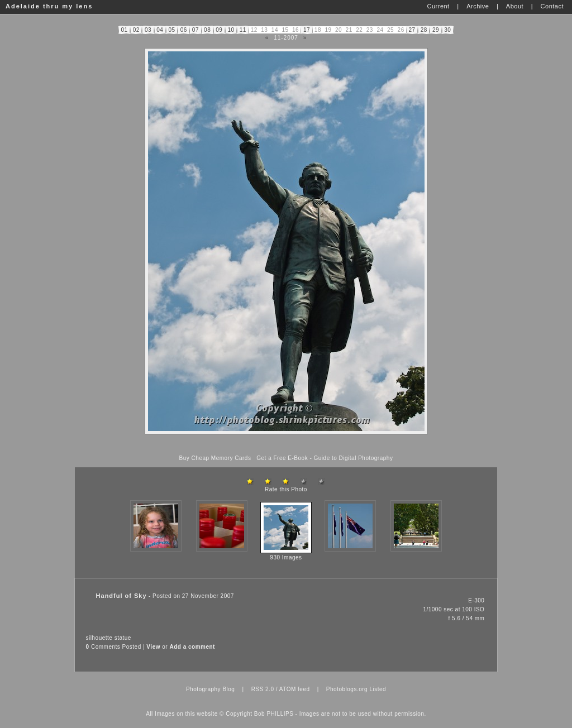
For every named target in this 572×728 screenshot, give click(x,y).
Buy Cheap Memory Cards (215, 458)
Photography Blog (211, 689)
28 (424, 30)
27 (412, 30)
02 (136, 30)
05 (171, 30)
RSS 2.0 (263, 689)
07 (196, 30)
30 (447, 30)
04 (160, 30)
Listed (378, 689)
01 (125, 30)
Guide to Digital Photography (354, 458)
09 (219, 30)
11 (243, 30)
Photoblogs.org (347, 689)
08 (207, 30)
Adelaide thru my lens (49, 6)
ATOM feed (295, 689)
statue (123, 638)
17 (307, 30)
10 (231, 30)
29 (436, 30)
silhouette (99, 638)
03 (148, 30)
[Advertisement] (286, 445)
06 (184, 30)
